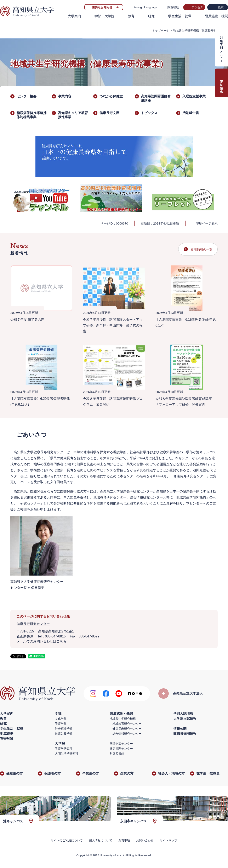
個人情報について (101, 840)
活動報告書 (191, 113)
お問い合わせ (145, 840)
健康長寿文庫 (109, 113)
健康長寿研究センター (33, 624)
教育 (131, 16)
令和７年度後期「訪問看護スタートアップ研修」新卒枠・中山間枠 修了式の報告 (113, 325)
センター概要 (27, 96)
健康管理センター (121, 749)
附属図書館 (117, 754)
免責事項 (124, 840)
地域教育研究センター (127, 724)
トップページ (161, 31)
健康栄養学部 (64, 734)
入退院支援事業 (194, 96)
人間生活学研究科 (67, 754)
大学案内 (74, 16)
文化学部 (61, 719)
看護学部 (61, 724)
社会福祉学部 (64, 729)
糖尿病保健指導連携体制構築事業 (32, 115)
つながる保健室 (111, 96)
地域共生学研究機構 (123, 719)
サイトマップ (169, 840)
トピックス (149, 113)
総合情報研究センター (127, 734)
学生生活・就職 (180, 16)
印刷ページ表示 (207, 223)
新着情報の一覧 (202, 249)
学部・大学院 (104, 16)
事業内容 (65, 96)
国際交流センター (121, 744)
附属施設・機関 (216, 16)
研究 (151, 16)
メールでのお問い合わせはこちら (41, 641)
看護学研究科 (64, 749)
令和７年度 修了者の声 (27, 320)
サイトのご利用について (67, 840)
